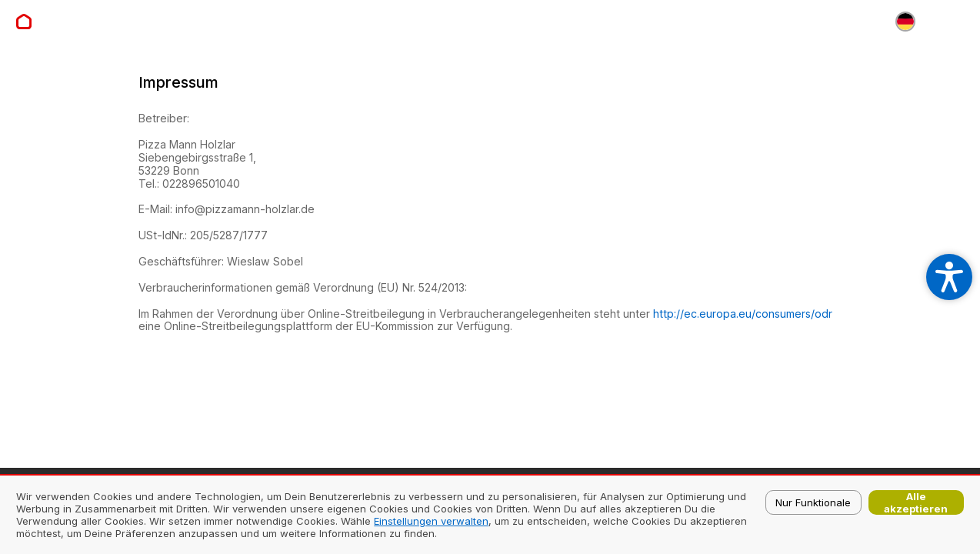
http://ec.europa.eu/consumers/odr (743, 314)
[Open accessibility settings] (949, 277)
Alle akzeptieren (916, 502)
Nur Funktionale (813, 502)
